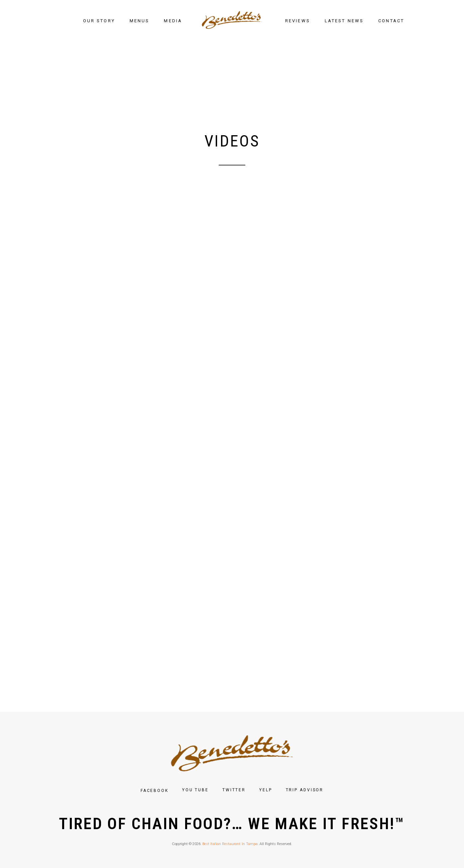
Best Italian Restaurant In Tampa (230, 844)
